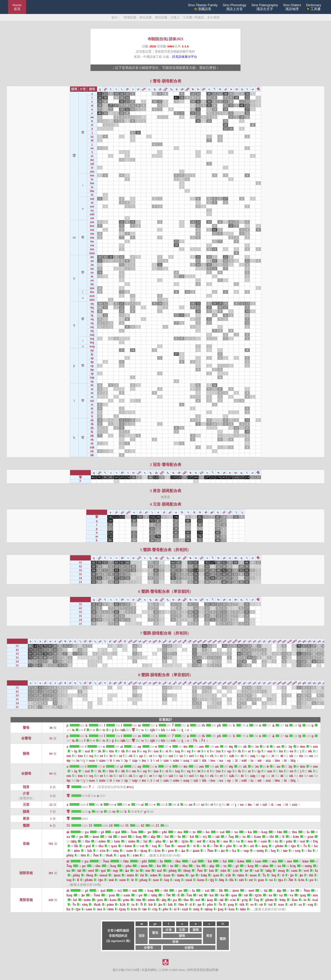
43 (207, 566)
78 (200, 536)
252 (213, 477)
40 (100, 113)
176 (219, 477)
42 (207, 570)
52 (241, 570)
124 (196, 570)
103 (200, 521)
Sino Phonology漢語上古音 (234, 7)
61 (224, 563)
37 (190, 570)
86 (110, 540)
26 (182, 98)
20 (116, 94)
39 (105, 98)
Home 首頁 (17, 7)
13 (182, 113)
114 (110, 532)
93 (207, 563)
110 (236, 477)
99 (105, 477)
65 (196, 563)
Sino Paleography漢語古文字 (265, 7)
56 (133, 477)
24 (122, 94)
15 (215, 94)
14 (193, 94)
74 (158, 536)
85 (111, 477)
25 (184, 477)
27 (111, 105)
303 (224, 477)
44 (100, 98)
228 (173, 477)
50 (247, 582)
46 (151, 477)
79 (99, 563)
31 (179, 570)
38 (225, 94)
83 (116, 563)
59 (140, 517)
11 (231, 117)
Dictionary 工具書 (314, 7)
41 (242, 105)
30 (209, 94)
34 (209, 102)
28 (236, 98)
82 (200, 517)
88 (247, 563)
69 (188, 540)
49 (94, 574)
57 (116, 578)
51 (94, 578)
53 (100, 94)
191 (99, 477)
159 (200, 532)
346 (110, 517)
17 (116, 105)
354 (247, 477)
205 (122, 477)
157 (230, 477)
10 (231, 94)
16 (122, 98)
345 (116, 477)
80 (188, 521)
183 (134, 517)
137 (190, 477)
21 (105, 94)
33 (198, 109)
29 (100, 102)
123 (122, 517)
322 (116, 517)
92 (122, 563)
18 (127, 94)
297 (207, 477)
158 (128, 477)
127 (213, 563)
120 (156, 477)
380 (196, 477)
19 (231, 105)
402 (94, 477)
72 (152, 521)
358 (152, 517)
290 (158, 517)
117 (241, 477)
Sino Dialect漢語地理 (292, 7)
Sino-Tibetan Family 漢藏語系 (203, 7)
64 (173, 563)
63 (247, 574)
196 (176, 517)
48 (218, 540)
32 (127, 109)
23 (247, 98)
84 (188, 532)
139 (110, 536)
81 (176, 98)
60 (218, 532)
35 (209, 105)
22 (122, 222)
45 (158, 521)
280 (110, 521)
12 (220, 94)
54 (235, 563)
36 (122, 102)
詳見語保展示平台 (185, 57)
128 (179, 477)
